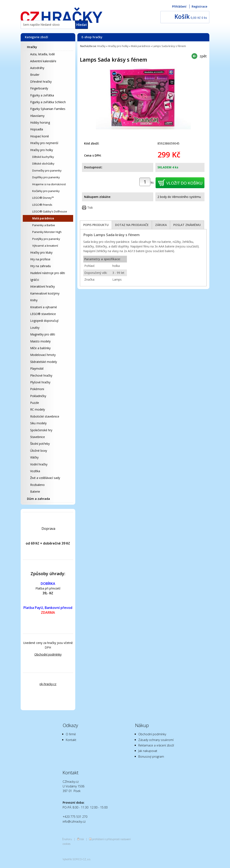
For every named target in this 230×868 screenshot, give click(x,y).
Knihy (34, 300)
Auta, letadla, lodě (42, 54)
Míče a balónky (40, 348)
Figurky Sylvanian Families (48, 109)
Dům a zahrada (38, 499)
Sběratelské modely (44, 362)
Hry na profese (40, 259)
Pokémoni (37, 389)
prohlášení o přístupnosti (106, 839)
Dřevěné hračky (41, 82)
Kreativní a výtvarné (44, 307)
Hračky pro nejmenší (44, 143)
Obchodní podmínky (48, 654)
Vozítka (35, 471)
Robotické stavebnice (45, 416)
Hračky (32, 47)
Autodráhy (37, 68)
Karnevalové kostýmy (45, 293)
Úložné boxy (39, 451)
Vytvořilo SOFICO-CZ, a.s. (77, 859)
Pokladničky (38, 396)
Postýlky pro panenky (46, 239)
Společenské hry (41, 430)
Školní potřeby (40, 444)
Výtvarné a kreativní (45, 246)
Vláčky (34, 457)
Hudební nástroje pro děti (48, 273)
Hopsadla (37, 129)
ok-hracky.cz (48, 684)
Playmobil (37, 368)
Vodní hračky (39, 464)
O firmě (71, 734)
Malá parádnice (43, 218)
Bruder (35, 75)
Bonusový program (151, 756)
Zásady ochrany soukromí (156, 740)
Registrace (199, 6)
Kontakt (71, 740)
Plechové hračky (41, 375)
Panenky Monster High (47, 232)
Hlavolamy (37, 116)
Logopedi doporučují (44, 321)
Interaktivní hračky (42, 286)
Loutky (35, 328)
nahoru (68, 839)
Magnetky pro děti (43, 334)
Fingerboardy (39, 88)
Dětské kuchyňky (43, 157)
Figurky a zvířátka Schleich (48, 102)
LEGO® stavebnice (43, 314)
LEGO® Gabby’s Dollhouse (50, 211)
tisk (82, 839)
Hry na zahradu (40, 266)
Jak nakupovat (148, 751)
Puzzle (35, 403)
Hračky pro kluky (41, 252)
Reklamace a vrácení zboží (156, 745)
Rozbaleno (37, 485)
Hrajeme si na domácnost (49, 184)
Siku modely (38, 423)
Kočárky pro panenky (46, 191)
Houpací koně (40, 136)
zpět (203, 56)
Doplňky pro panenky (46, 177)
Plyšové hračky (40, 382)
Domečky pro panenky (47, 170)
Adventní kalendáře (43, 61)
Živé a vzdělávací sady (45, 478)
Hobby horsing (40, 122)
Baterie (35, 491)
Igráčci (35, 280)
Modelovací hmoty (43, 355)
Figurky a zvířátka (42, 95)
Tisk (90, 208)
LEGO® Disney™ (43, 198)
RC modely (38, 409)
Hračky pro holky (42, 150)
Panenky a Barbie (44, 225)
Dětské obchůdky (43, 164)
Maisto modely (40, 341)
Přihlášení (179, 6)
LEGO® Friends (42, 205)
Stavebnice (38, 437)
